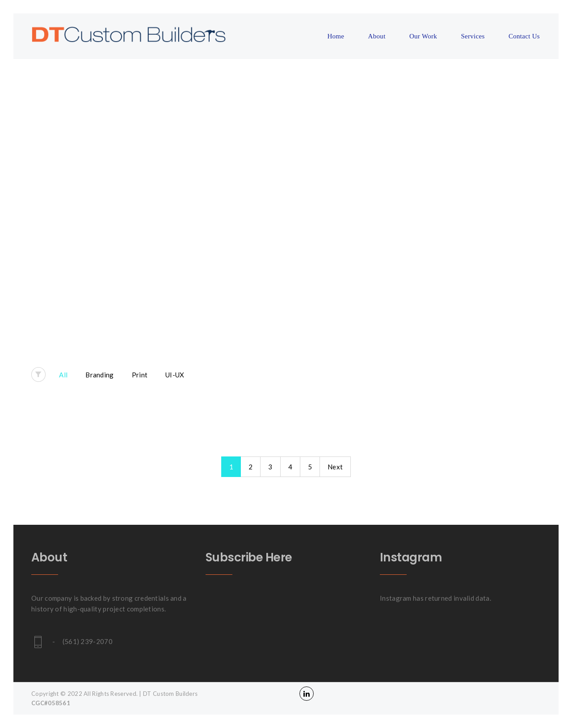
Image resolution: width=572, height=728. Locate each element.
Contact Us (524, 36)
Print (140, 375)
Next (335, 467)
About (377, 36)
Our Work (423, 36)
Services (473, 36)
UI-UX (175, 375)
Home (336, 36)
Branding (99, 375)
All (63, 375)
